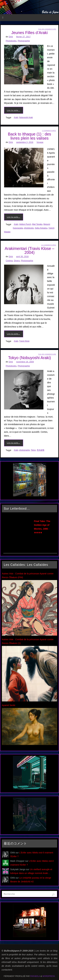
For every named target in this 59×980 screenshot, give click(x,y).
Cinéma (9, 261)
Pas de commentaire (47, 29)
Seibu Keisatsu (41, 228)
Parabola (35, 976)
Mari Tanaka (37, 224)
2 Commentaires (49, 131)
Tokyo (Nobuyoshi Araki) (30, 358)
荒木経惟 (41, 450)
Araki (16, 117)
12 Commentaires (49, 245)
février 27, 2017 (23, 37)
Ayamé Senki (9, 705)
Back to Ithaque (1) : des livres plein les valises (29, 136)
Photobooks (11, 41)
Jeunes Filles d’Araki (29, 33)
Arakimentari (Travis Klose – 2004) (29, 250)
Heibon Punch (25, 224)
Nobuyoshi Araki (26, 117)
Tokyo (33, 450)
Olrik (11, 37)
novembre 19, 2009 (25, 362)
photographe (24, 450)
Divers (17, 261)
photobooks (29, 228)
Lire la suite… (14, 110)
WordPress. (49, 976)
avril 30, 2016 (22, 257)
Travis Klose (24, 341)
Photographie (24, 41)
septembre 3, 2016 (25, 142)
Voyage (40, 142)
